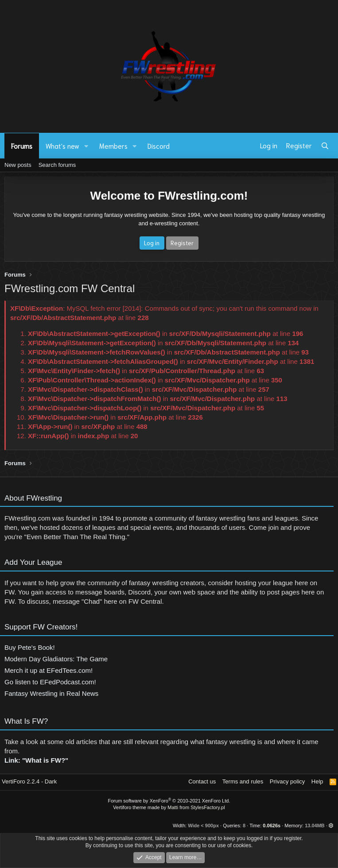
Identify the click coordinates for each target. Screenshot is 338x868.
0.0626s (272, 826)
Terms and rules (243, 781)
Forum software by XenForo (169, 801)
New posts (18, 165)
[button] (86, 146)
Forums (22, 146)
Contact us (202, 781)
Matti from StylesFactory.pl (196, 807)
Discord (159, 146)
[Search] (325, 146)
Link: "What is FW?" (36, 765)
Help (317, 781)
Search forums (57, 165)
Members (113, 146)
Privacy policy (287, 781)
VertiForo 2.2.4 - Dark (29, 781)
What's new (62, 146)
